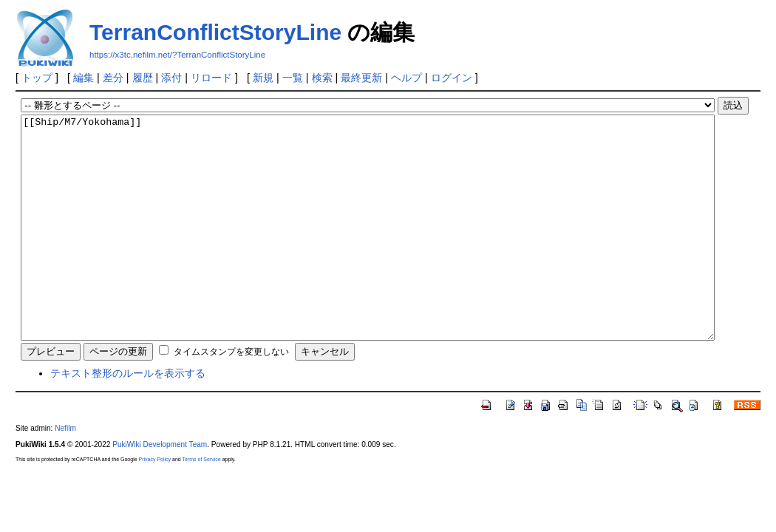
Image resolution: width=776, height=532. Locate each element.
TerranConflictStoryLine (215, 32)
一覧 (293, 78)
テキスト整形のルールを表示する (128, 417)
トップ (37, 78)
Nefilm (65, 473)
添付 (171, 78)
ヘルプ (406, 78)
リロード (211, 78)
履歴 (143, 78)
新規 (263, 78)
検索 (322, 78)
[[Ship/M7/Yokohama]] (367, 250)
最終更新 (361, 78)
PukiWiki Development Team (160, 489)
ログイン (452, 78)
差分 (113, 78)
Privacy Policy (155, 504)
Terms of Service (202, 504)
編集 (84, 78)
